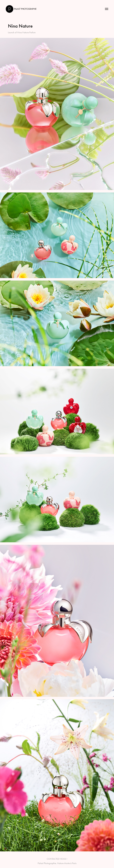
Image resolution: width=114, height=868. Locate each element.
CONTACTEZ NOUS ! (57, 859)
